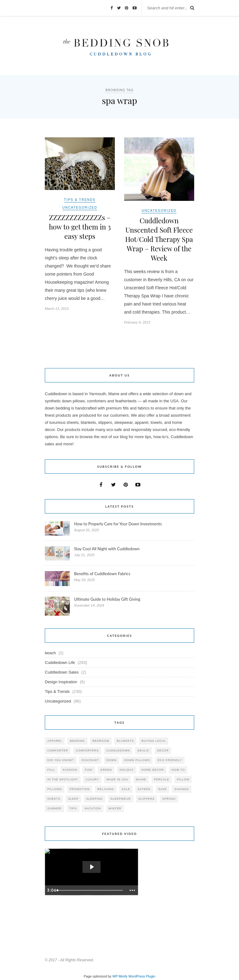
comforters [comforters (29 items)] (87, 750)
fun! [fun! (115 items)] (89, 770)
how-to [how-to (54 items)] (178, 770)
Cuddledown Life (60, 663)
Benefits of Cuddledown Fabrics (102, 574)
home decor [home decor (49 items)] (153, 770)
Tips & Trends (80, 200)
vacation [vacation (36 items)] (93, 808)
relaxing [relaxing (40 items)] (106, 789)
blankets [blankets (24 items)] (125, 741)
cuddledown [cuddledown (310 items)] (118, 750)
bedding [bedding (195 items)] (77, 741)
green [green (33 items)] (106, 770)
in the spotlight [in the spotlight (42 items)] (63, 779)
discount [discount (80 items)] (90, 760)
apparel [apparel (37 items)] (55, 741)
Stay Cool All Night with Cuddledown (107, 549)
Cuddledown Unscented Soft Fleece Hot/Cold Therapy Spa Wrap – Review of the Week (159, 239)
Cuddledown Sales (62, 672)
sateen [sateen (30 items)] (144, 789)
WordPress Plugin (142, 976)
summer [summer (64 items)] (54, 808)
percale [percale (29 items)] (162, 779)
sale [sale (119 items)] (126, 789)
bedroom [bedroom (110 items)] (101, 741)
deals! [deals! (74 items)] (143, 750)
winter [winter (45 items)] (115, 808)
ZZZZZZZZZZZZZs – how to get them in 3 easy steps (80, 227)
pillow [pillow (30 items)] (183, 779)
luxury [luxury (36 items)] (92, 779)
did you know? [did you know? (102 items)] (61, 760)
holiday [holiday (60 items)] (127, 770)
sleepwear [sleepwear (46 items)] (121, 799)
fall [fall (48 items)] (51, 770)
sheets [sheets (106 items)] (54, 799)
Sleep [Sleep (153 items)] (73, 799)
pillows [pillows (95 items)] (55, 789)
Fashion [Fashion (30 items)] (70, 770)
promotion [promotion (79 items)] (80, 789)
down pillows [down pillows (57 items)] (137, 760)
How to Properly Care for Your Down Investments (118, 524)
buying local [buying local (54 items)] (154, 741)
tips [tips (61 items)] (73, 808)
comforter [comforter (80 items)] (58, 750)
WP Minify (120, 976)
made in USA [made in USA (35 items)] (117, 779)
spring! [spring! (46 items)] (169, 799)
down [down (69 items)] (112, 760)
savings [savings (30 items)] (181, 789)
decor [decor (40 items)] (163, 750)
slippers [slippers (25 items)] (147, 799)
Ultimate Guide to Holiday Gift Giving (107, 599)
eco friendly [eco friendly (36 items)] (170, 760)
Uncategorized (80, 208)
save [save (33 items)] (163, 789)
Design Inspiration (61, 682)
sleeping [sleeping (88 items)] (94, 799)
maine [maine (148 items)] (141, 779)
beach (50, 653)
